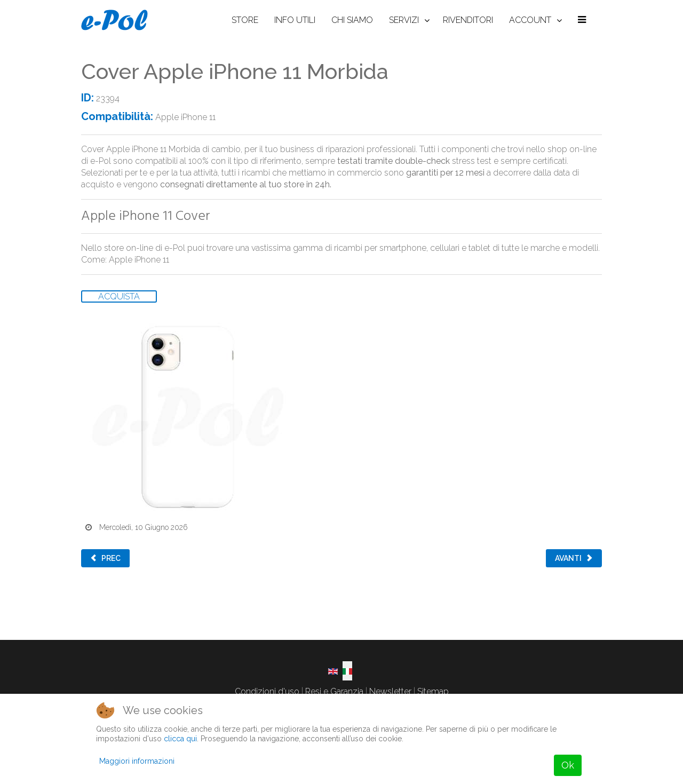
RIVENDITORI (468, 20)
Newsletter (390, 691)
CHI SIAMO (352, 20)
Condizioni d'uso (267, 691)
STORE (245, 20)
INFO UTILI (295, 20)
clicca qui (180, 739)
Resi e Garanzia (334, 691)
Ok (568, 765)
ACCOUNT (530, 20)
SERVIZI (404, 20)
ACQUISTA (119, 296)
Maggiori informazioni (137, 761)
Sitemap (433, 691)
